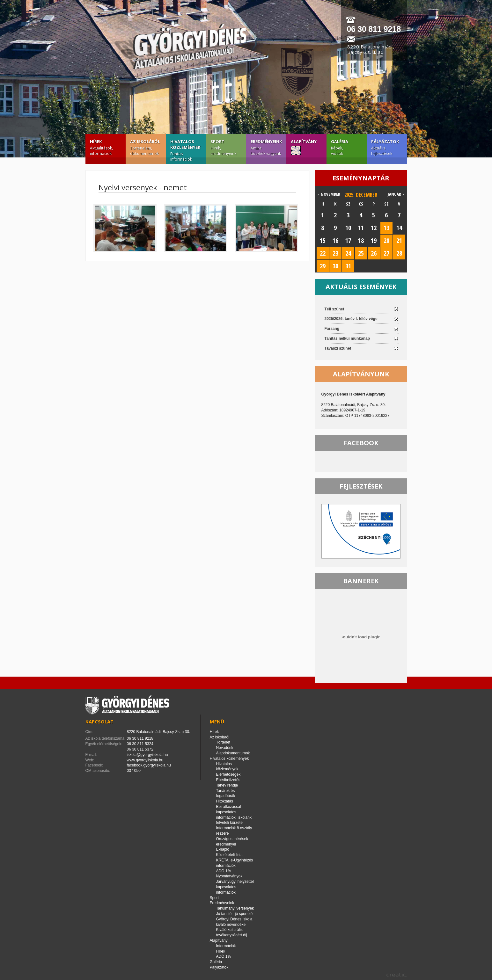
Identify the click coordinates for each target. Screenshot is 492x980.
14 (399, 228)
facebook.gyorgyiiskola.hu (149, 765)
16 (335, 240)
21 (399, 240)
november (330, 194)
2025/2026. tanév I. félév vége (351, 319)
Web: (90, 760)
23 (335, 253)
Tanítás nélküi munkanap (347, 338)
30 (335, 266)
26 (374, 253)
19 (374, 240)
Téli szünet (334, 309)
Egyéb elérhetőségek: (104, 744)
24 (348, 253)
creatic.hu (397, 975)
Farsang (332, 329)
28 (399, 253)
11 (361, 228)
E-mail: (91, 755)
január (394, 194)
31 (348, 266)
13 (386, 228)
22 (323, 253)
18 (361, 240)
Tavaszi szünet (338, 348)
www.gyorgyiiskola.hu (145, 760)
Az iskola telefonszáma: (106, 738)
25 (361, 253)
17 (348, 240)
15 (323, 240)
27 (386, 253)
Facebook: (94, 765)
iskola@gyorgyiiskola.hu (147, 755)
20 (386, 240)
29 (323, 266)
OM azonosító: (98, 771)
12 (374, 228)
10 (348, 228)
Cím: (89, 732)
